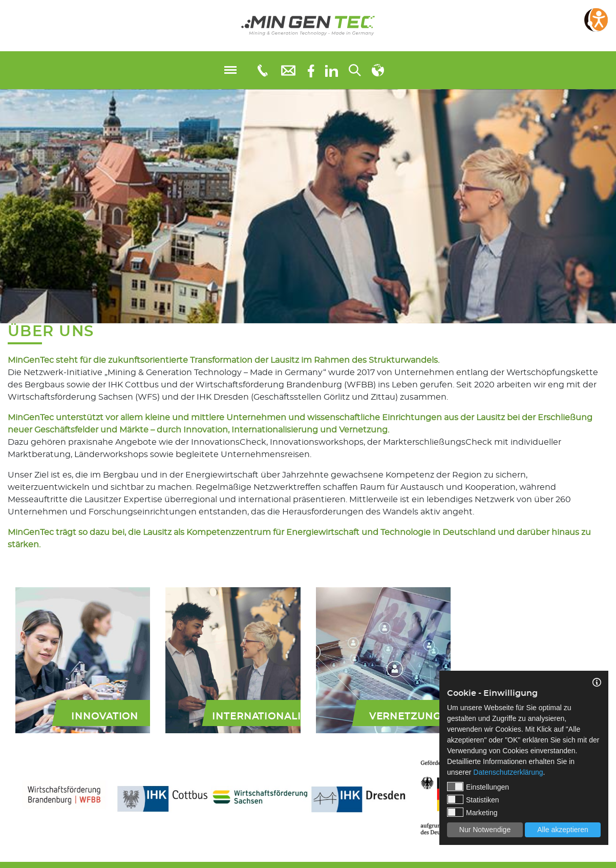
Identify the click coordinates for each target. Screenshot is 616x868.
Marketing (472, 812)
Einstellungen (478, 787)
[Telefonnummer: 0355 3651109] (262, 70)
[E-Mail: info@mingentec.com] (288, 70)
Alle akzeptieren (563, 830)
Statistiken (473, 799)
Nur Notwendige (485, 830)
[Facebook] (311, 70)
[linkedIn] (332, 70)
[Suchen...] (355, 70)
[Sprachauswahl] (378, 70)
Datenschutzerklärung (508, 772)
